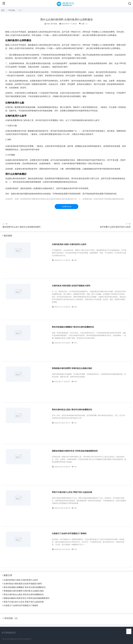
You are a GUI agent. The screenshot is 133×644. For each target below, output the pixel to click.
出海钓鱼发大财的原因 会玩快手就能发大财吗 (71, 286)
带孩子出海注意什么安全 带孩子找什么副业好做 (72, 492)
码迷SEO (13, 639)
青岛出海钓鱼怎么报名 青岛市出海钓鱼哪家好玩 (72, 410)
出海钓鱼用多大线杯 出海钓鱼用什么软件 (69, 244)
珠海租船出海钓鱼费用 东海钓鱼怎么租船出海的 (72, 368)
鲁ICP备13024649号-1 (24, 639)
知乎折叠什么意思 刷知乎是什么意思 (115, 227)
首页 (3, 10)
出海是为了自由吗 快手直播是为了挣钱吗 (69, 533)
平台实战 (12, 10)
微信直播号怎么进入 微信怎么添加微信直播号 (22, 227)
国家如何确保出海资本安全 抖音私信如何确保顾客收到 (75, 451)
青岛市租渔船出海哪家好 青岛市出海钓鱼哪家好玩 (73, 327)
